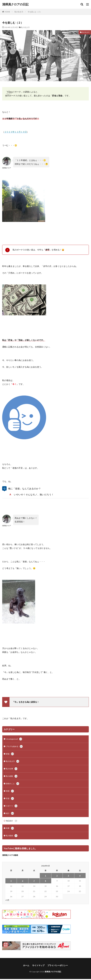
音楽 (10, 798)
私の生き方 (19, 12)
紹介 (10, 813)
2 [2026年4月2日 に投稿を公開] (57, 876)
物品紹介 (12, 821)
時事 (10, 828)
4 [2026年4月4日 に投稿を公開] (80, 876)
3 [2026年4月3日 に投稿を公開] (68, 876)
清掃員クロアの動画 (10, 855)
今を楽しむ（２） (35, 12)
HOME (7, 12)
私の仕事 (12, 769)
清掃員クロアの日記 (15, 4)
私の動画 (12, 836)
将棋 (10, 791)
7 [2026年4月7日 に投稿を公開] (34, 881)
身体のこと (13, 784)
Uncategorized (14, 739)
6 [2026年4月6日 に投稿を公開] (23, 881)
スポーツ (12, 806)
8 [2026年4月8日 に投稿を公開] (45, 881)
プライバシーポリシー (58, 965)
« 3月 (7, 900)
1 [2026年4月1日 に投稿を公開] (45, 876)
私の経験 (12, 776)
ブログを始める (14, 746)
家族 (10, 754)
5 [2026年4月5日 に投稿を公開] (11, 881)
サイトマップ (38, 965)
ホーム (26, 965)
